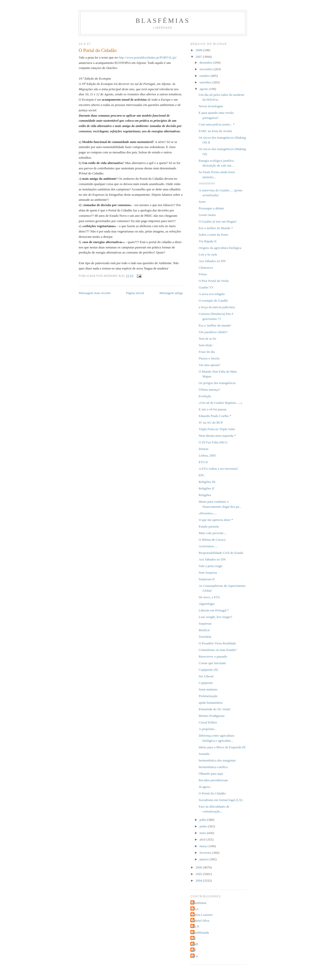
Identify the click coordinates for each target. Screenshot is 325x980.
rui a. (195, 956)
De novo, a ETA (209, 597)
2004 (199, 881)
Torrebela (205, 637)
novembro (207, 69)
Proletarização (208, 696)
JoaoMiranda (200, 932)
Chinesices (206, 268)
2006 (199, 867)
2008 (199, 50)
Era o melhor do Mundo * (216, 228)
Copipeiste (206, 683)
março (204, 846)
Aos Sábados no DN (212, 261)
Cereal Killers (208, 722)
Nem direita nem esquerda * (217, 436)
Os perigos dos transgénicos (217, 383)
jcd (194, 950)
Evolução (205, 396)
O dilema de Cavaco (212, 540)
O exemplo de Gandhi (213, 301)
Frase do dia (207, 352)
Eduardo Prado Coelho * (215, 416)
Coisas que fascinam (212, 663)
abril (203, 839)
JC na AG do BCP (211, 422)
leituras (203, 449)
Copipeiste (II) (208, 670)
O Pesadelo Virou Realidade (217, 643)
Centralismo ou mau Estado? (218, 650)
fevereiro (206, 853)
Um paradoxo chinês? (213, 332)
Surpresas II (206, 579)
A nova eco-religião (212, 294)
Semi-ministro (208, 689)
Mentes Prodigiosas (212, 716)
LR (194, 938)
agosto (204, 89)
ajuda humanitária (210, 703)
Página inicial (135, 293)
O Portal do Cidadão (212, 793)
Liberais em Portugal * (214, 610)
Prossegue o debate (211, 208)
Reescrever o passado (213, 656)
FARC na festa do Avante (215, 131)
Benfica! (204, 630)
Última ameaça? (209, 389)
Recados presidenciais (213, 780)
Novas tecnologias (211, 106)
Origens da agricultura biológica (220, 248)
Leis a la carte (208, 254)
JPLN (196, 926)
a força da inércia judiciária (217, 307)
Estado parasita (209, 526)
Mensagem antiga (171, 293)
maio (203, 833)
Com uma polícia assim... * (217, 124)
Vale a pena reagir (210, 566)
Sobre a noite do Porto (213, 235)
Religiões (205, 495)
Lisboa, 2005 (207, 455)
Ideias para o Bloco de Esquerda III (222, 747)
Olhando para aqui (211, 774)
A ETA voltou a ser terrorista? (218, 469)
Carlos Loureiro (202, 915)
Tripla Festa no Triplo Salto (217, 429)
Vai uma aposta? (209, 365)
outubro (205, 76)
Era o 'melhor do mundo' (215, 325)
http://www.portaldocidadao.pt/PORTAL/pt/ (148, 57)
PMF (195, 944)
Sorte (202, 202)
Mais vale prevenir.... (213, 533)
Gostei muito (207, 215)
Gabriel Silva (200, 921)
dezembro (207, 62)
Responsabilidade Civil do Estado (221, 553)
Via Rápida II (207, 241)
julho (203, 820)
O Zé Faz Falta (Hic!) (213, 442)
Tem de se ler (207, 339)
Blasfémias (163, 21)
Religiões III (207, 482)
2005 (199, 874)
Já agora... (205, 787)
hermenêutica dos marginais (217, 760)
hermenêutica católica (213, 767)
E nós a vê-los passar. (213, 409)
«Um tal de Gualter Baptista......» (220, 403)
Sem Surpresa (208, 573)
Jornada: (204, 754)
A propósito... (208, 729)
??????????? (207, 184)
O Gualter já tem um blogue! (218, 221)
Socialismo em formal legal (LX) (221, 800)
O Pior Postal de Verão (214, 281)
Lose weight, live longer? (215, 617)
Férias (203, 274)
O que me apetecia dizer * (216, 520)
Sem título (205, 345)
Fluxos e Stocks (209, 358)
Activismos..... (208, 546)
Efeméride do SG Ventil (214, 709)
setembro (206, 82)
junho (204, 826)
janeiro (205, 859)
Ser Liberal (206, 676)
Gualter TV (206, 287)
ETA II (203, 462)
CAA (195, 909)
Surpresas (205, 623)
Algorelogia (206, 604)
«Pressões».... (208, 513)
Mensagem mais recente (95, 293)
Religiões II (206, 488)
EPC (202, 475)
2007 (199, 57)
